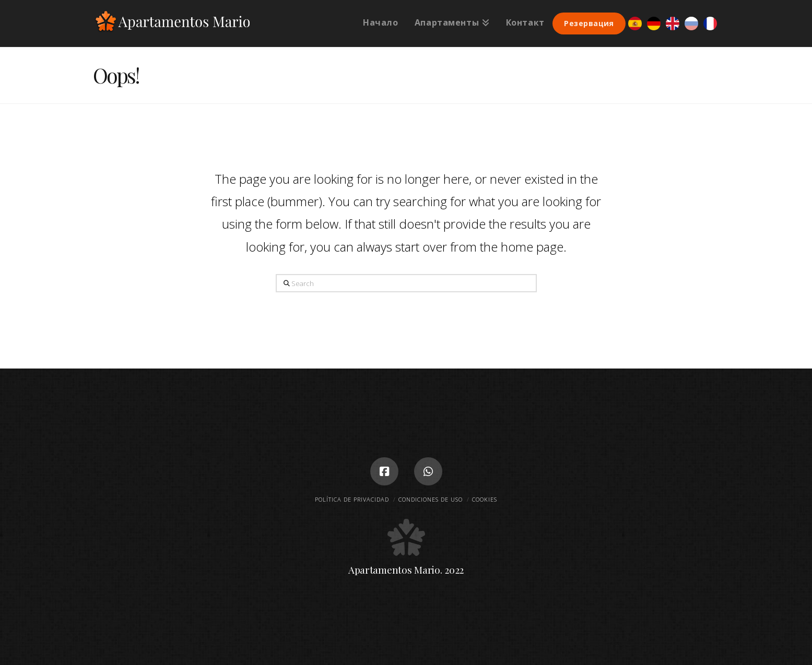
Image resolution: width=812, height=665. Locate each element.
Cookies (485, 499)
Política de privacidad (352, 499)
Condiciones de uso (431, 499)
